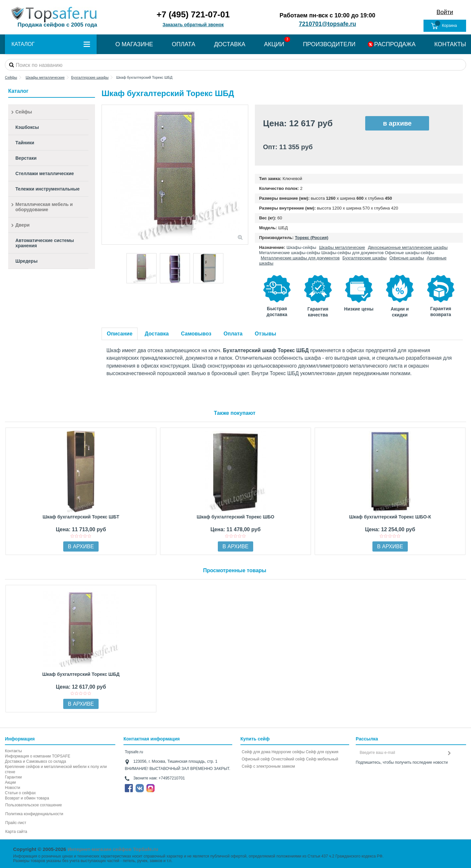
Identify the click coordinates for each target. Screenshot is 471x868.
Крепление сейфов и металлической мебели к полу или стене (56, 769)
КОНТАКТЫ (450, 44)
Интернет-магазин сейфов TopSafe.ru (113, 849)
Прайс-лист (16, 823)
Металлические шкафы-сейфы (290, 253)
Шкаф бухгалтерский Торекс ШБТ (81, 517)
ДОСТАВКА (230, 44)
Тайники (25, 143)
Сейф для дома (256, 752)
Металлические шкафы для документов (300, 258)
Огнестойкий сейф (288, 759)
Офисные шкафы (407, 258)
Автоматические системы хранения (45, 243)
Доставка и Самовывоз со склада (36, 761)
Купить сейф (255, 739)
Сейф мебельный (322, 759)
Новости (12, 788)
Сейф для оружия (322, 752)
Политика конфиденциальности (34, 814)
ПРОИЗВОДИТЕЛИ (329, 44)
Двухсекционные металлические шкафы (408, 247)
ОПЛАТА (183, 44)
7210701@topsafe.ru (327, 24)
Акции (10, 782)
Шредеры (27, 261)
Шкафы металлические (342, 247)
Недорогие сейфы (288, 752)
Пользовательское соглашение (34, 805)
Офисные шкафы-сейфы (410, 253)
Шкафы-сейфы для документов (352, 253)
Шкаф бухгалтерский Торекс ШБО (236, 517)
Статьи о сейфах (20, 793)
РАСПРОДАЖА (395, 44)
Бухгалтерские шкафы (364, 258)
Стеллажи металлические (45, 173)
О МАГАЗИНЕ (134, 44)
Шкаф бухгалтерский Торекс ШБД (81, 674)
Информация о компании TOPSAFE (38, 756)
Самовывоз (196, 334)
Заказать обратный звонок (193, 25)
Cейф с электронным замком (268, 766)
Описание (120, 334)
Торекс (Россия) (311, 238)
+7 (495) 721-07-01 (193, 14)
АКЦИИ (274, 44)
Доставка (157, 334)
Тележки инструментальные (47, 189)
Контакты (13, 751)
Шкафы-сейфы (301, 247)
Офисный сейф (256, 759)
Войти (445, 12)
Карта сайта (16, 832)
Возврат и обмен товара (27, 798)
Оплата (233, 334)
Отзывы (265, 334)
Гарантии (13, 777)
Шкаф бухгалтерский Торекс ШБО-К (390, 517)
